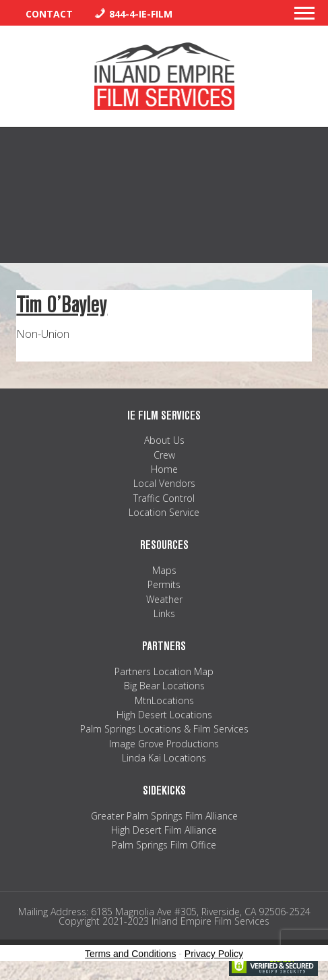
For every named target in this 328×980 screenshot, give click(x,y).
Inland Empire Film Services (164, 76)
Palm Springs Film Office (164, 845)
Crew (164, 455)
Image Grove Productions (164, 744)
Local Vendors (164, 483)
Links (164, 613)
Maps (164, 570)
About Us (164, 440)
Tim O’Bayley (62, 305)
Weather (164, 599)
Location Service (164, 512)
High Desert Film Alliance (164, 830)
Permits (164, 584)
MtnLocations (164, 700)
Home (164, 469)
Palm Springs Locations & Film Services (164, 729)
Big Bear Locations (164, 686)
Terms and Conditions (130, 954)
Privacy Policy (214, 954)
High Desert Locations (164, 715)
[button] (304, 17)
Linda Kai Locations (164, 758)
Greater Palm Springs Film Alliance (164, 816)
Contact (49, 14)
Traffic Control (164, 498)
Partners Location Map (164, 671)
